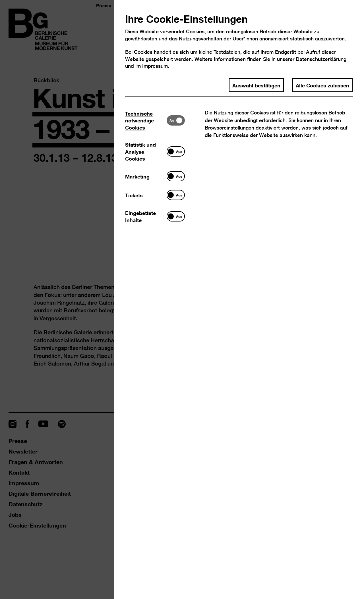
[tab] (146, 120)
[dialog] (182, 299)
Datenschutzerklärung (321, 59)
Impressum (155, 66)
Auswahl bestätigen (256, 85)
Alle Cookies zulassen (322, 85)
